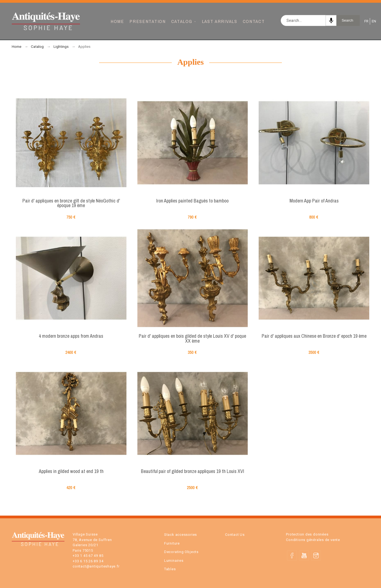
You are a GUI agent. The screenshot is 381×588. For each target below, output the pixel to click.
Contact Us (235, 535)
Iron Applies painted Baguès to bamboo (192, 201)
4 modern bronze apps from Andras (71, 336)
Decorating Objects (181, 552)
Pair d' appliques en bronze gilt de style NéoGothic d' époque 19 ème (71, 203)
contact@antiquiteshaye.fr (96, 566)
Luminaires (174, 561)
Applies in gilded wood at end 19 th (71, 471)
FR (366, 21)
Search (347, 20)
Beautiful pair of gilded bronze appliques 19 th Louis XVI (193, 471)
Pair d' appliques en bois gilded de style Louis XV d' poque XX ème (192, 338)
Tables (170, 569)
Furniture (172, 543)
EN (373, 21)
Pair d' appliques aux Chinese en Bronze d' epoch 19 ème (314, 336)
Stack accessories (181, 535)
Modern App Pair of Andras (314, 201)
